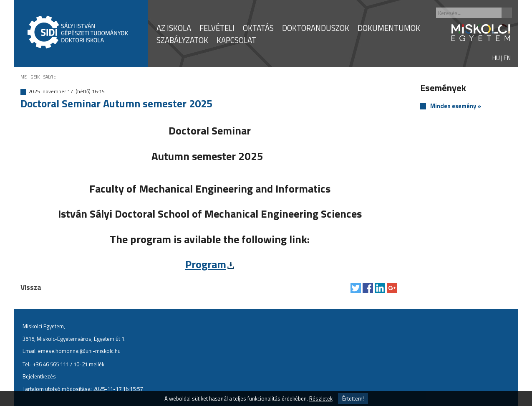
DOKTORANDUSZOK (316, 28)
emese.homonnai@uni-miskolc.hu (79, 351)
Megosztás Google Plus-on (392, 288)
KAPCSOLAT (236, 40)
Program (206, 264)
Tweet (356, 288)
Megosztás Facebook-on (368, 288)
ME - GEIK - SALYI (37, 77)
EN (507, 58)
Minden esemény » (456, 106)
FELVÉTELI (217, 28)
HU (496, 58)
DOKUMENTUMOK (389, 28)
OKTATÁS (258, 28)
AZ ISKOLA (174, 28)
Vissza (31, 287)
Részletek (321, 398)
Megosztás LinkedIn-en (380, 288)
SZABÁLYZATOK (182, 40)
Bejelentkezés (39, 376)
